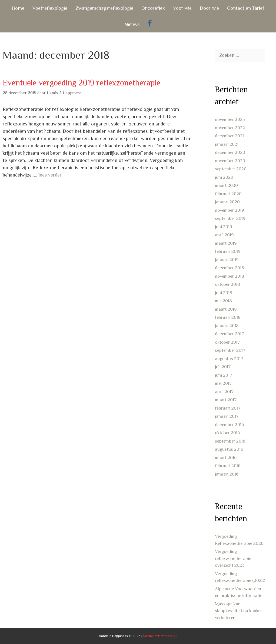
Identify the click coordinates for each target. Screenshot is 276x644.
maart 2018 (226, 309)
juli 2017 (223, 367)
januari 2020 (227, 202)
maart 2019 (226, 243)
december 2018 (230, 268)
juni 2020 (224, 177)
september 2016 (230, 441)
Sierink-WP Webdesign (160, 636)
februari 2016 (228, 466)
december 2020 (230, 152)
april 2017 (224, 392)
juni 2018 (224, 293)
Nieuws (132, 24)
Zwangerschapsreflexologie (104, 8)
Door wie (209, 8)
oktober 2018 (227, 284)
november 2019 (229, 210)
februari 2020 (228, 194)
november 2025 (230, 119)
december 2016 (229, 425)
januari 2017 (227, 416)
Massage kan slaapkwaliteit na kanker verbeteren (238, 611)
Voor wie (182, 8)
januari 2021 (227, 144)
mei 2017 (223, 383)
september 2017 (230, 350)
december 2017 (229, 334)
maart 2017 (226, 400)
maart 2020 (226, 185)
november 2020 (230, 161)
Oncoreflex (153, 8)
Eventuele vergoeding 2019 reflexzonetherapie (82, 83)
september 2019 (230, 218)
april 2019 (224, 235)
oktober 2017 (227, 342)
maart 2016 (226, 458)
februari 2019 (228, 251)
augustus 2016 (229, 449)
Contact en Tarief (246, 8)
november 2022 (230, 128)
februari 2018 (228, 317)
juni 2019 (223, 227)
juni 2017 (223, 375)
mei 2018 (223, 301)
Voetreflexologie (50, 8)
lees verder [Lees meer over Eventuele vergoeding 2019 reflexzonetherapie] (50, 175)
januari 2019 (227, 260)
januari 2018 (227, 326)
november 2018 (230, 276)
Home (18, 8)
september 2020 (231, 169)
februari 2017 (228, 408)
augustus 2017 (229, 359)
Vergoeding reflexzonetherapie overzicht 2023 (233, 558)
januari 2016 (227, 474)
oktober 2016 (227, 433)
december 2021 (229, 136)
